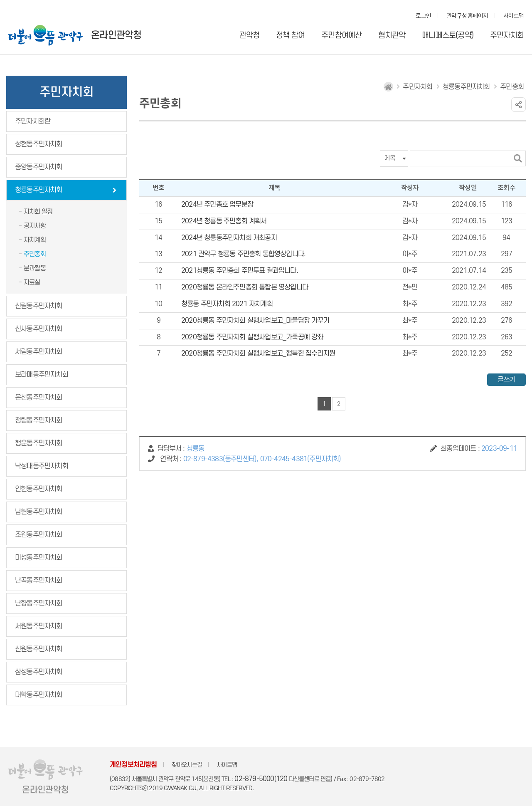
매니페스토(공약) (448, 36)
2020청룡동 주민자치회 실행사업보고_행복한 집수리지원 (258, 354)
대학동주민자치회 (39, 695)
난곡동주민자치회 (39, 581)
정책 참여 (290, 36)
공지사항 (35, 226)
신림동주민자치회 (39, 306)
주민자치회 (507, 36)
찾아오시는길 (187, 765)
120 (282, 779)
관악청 (250, 36)
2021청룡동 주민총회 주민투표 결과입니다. (240, 271)
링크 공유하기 (518, 105)
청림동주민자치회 (39, 420)
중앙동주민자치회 (39, 167)
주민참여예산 (341, 36)
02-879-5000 (254, 779)
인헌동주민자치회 (39, 489)
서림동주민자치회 (39, 352)
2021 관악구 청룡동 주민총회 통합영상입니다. (243, 254)
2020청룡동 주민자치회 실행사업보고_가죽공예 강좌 (252, 337)
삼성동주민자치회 (39, 672)
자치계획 (35, 240)
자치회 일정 (38, 212)
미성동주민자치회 (39, 558)
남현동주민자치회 (39, 512)
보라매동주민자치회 (42, 375)
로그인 (423, 16)
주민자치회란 (33, 121)
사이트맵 (514, 16)
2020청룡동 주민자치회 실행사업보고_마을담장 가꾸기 (255, 321)
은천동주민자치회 (39, 398)
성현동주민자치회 (39, 144)
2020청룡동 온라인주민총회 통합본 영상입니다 (245, 287)
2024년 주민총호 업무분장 (217, 205)
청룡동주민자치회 (39, 190)
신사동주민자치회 (39, 329)
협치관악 (392, 36)
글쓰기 (506, 380)
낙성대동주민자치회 (42, 466)
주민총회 (35, 254)
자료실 (32, 282)
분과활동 (35, 268)
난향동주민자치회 (39, 603)
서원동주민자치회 (39, 626)
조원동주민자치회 (39, 535)
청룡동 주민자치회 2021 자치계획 (227, 304)
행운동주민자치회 (39, 443)
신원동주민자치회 (39, 649)
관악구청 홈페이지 (467, 16)
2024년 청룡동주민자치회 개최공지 (229, 238)
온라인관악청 (116, 35)
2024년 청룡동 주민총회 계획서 (224, 221)
